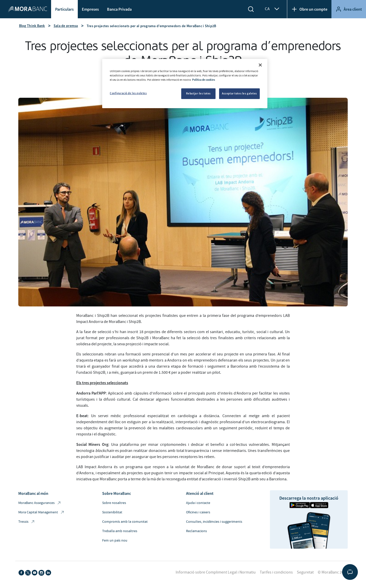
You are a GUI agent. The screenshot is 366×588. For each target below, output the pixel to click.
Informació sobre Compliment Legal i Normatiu (216, 572)
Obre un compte (309, 9)
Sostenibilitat (112, 512)
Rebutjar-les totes (198, 93)
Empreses (90, 9)
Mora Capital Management (41, 512)
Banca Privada (119, 9)
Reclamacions (196, 531)
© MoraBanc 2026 (333, 572)
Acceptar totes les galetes (239, 93)
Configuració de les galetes (128, 93)
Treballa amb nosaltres (120, 531)
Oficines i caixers (198, 512)
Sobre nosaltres (114, 503)
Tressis (27, 522)
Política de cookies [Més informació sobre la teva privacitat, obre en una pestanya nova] (204, 80)
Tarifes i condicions (276, 572)
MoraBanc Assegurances (40, 503)
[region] (185, 84)
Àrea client (349, 9)
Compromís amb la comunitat (125, 522)
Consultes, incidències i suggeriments (214, 522)
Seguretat (305, 572)
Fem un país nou (115, 541)
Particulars (64, 9)
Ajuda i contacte (198, 503)
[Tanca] (260, 65)
